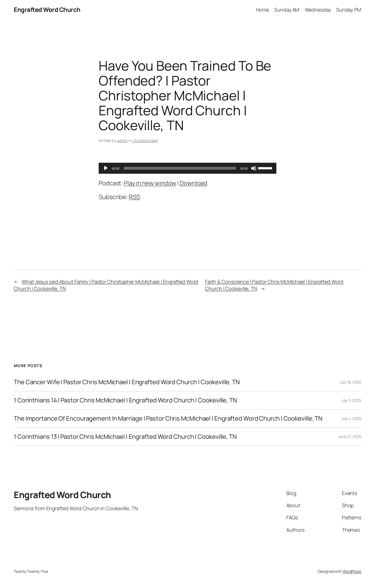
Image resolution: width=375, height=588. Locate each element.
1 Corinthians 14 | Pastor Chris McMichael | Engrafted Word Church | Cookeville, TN (125, 400)
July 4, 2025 (351, 419)
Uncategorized (145, 141)
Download (193, 183)
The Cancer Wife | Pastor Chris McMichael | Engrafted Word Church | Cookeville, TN (127, 382)
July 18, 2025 (350, 382)
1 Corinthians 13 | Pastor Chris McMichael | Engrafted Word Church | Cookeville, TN (125, 437)
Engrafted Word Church (47, 10)
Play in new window (150, 183)
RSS (134, 197)
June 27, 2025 (350, 436)
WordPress (352, 571)
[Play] (106, 168)
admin (122, 141)
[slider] (180, 168)
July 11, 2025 (351, 400)
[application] (187, 168)
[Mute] (254, 168)
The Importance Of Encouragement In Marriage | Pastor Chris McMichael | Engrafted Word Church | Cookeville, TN (168, 419)
